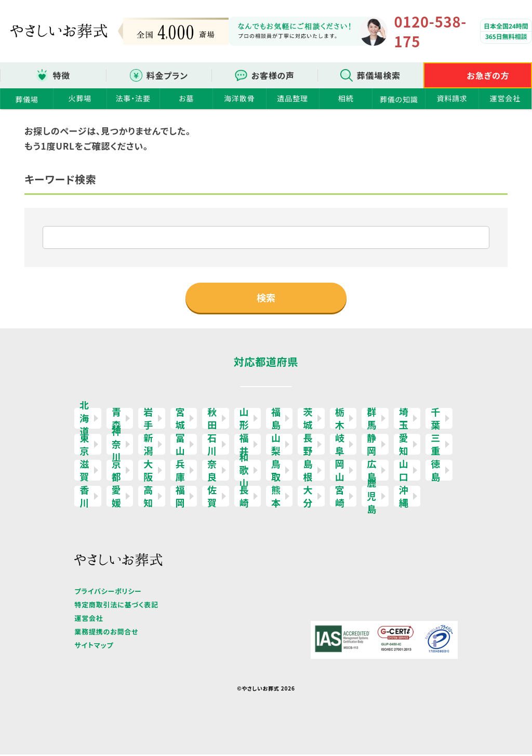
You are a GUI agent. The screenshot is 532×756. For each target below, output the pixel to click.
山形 (244, 420)
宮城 (181, 420)
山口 (404, 472)
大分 (308, 498)
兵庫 (181, 472)
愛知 (404, 446)
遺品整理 (293, 98)
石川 (212, 446)
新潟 (148, 446)
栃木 (340, 420)
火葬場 (80, 98)
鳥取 (276, 472)
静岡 (372, 446)
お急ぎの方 (488, 75)
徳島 (436, 472)
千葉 (436, 420)
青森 (117, 420)
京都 (117, 472)
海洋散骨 (239, 98)
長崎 (244, 498)
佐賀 (212, 498)
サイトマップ (94, 647)
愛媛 (117, 498)
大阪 (148, 472)
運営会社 (505, 98)
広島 (372, 472)
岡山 (340, 472)
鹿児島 (372, 498)
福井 (244, 446)
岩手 (148, 420)
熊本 (276, 498)
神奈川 (117, 446)
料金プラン (167, 75)
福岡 (181, 498)
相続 (346, 98)
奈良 (212, 472)
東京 (84, 446)
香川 (84, 498)
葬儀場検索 (379, 75)
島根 (308, 472)
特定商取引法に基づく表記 (116, 606)
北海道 (84, 420)
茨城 (308, 420)
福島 (276, 420)
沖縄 (404, 498)
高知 (148, 498)
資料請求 (452, 98)
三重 (436, 446)
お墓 (186, 98)
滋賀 (84, 472)
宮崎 (340, 498)
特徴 (61, 75)
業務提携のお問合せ (106, 633)
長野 (308, 446)
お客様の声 (273, 75)
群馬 (372, 420)
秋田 (212, 420)
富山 (181, 446)
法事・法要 (133, 98)
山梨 (276, 446)
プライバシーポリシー (108, 593)
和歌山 (244, 472)
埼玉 (404, 420)
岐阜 (340, 446)
